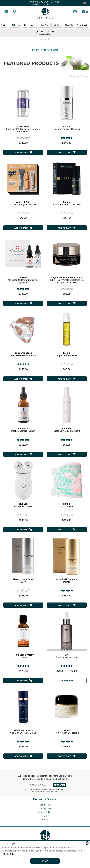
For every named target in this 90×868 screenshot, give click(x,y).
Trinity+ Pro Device (23, 505)
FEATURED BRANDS (45, 50)
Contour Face (67, 505)
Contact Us (45, 805)
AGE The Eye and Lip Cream (67, 203)
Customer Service (45, 799)
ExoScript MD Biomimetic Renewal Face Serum (23, 129)
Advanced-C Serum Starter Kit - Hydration (23, 280)
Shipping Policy (45, 809)
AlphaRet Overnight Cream (23, 732)
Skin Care (45, 25)
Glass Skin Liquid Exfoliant (67, 430)
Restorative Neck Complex (67, 128)
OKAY (45, 861)
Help (45, 816)
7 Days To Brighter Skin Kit (23, 203)
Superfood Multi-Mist (67, 354)
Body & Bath (82, 25)
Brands (34, 25)
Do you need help (45, 34)
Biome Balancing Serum (67, 656)
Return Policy (45, 812)
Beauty (16, 25)
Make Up (69, 25)
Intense (67, 581)
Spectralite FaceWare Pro (23, 354)
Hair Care (57, 25)
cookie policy (8, 854)
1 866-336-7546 (45, 32)
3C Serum (23, 656)
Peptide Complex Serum (23, 430)
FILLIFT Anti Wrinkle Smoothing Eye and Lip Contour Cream (67, 280)
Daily (23, 581)
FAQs (45, 820)
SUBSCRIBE (60, 785)
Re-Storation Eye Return (67, 732)
